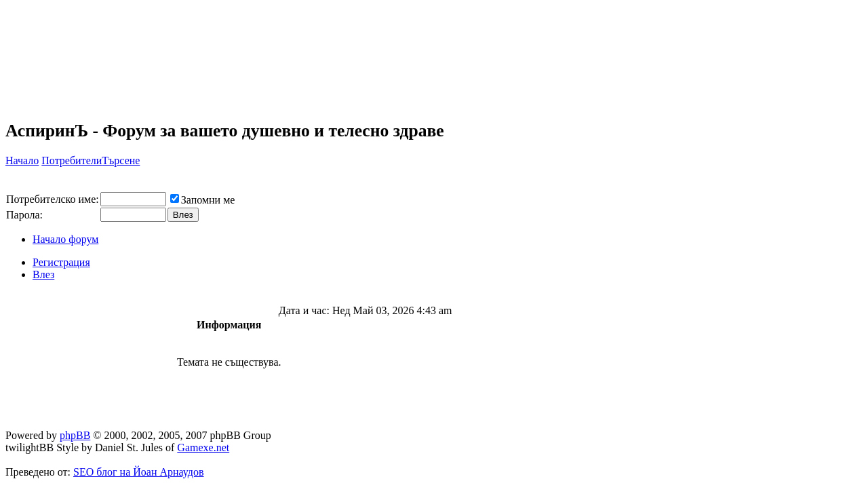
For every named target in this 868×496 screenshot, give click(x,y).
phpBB (75, 435)
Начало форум (65, 239)
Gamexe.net (203, 447)
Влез (43, 274)
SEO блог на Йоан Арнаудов (139, 472)
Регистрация (61, 262)
